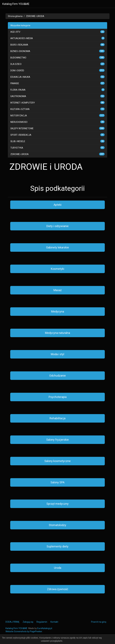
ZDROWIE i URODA (35, 16)
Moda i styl (58, 354)
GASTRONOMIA (18, 96)
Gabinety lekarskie (58, 247)
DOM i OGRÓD (17, 71)
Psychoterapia (58, 397)
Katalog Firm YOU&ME (16, 4)
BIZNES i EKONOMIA (20, 51)
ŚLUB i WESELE (18, 141)
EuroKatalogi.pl (45, 628)
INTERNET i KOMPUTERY (23, 103)
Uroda (58, 568)
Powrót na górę (99, 622)
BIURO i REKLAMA (19, 45)
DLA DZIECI (16, 64)
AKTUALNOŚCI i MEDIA (22, 38)
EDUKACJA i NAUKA (20, 77)
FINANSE (15, 83)
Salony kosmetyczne (58, 461)
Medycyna (58, 311)
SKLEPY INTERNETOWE (22, 128)
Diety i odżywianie (58, 226)
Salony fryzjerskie (58, 440)
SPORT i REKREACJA (21, 135)
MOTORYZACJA (19, 116)
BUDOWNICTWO (18, 58)
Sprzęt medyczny (58, 504)
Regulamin (42, 622)
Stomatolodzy (58, 525)
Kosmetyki (58, 269)
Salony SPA (58, 482)
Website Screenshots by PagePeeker (24, 631)
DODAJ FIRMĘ (12, 622)
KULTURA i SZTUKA (20, 109)
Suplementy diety (58, 546)
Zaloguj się (28, 622)
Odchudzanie (58, 376)
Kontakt (54, 622)
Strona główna (15, 16)
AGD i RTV (15, 32)
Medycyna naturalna (58, 333)
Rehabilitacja (58, 418)
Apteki (58, 205)
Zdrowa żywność (58, 589)
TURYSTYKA (17, 148)
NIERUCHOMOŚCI (19, 122)
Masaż (58, 290)
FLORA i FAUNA (18, 90)
